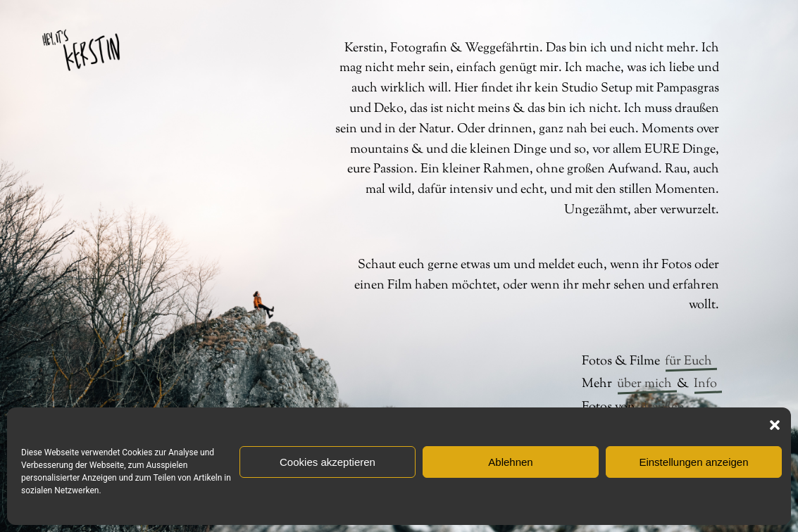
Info (705, 384)
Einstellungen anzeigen (693, 462)
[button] (775, 425)
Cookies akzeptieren (328, 462)
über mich (644, 384)
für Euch (688, 362)
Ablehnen (510, 462)
